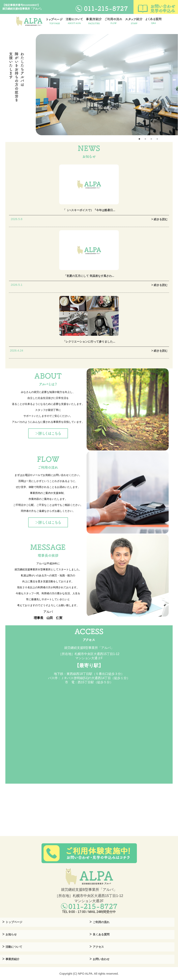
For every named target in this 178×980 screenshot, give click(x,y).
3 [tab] (151, 139)
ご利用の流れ (101, 922)
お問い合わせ (101, 959)
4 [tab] (157, 139)
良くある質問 (101, 934)
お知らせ (11, 934)
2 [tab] (145, 139)
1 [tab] (139, 139)
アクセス (98, 947)
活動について (14, 947)
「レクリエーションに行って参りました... (89, 342)
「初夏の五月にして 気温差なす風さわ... (89, 276)
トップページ (14, 922)
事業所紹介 (13, 959)
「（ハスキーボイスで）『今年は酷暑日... (89, 210)
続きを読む (159, 219)
